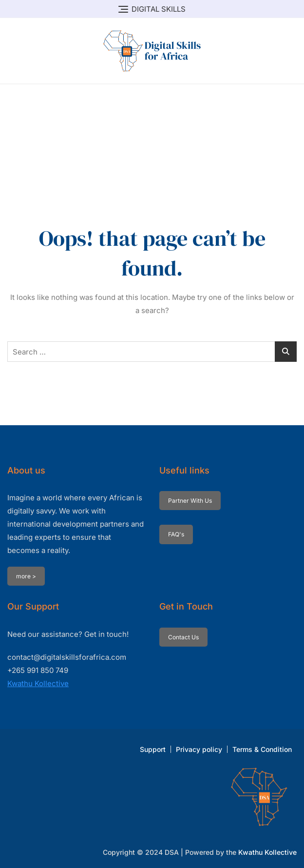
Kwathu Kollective (38, 683)
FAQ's (176, 534)
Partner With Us (190, 501)
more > (26, 576)
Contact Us (183, 637)
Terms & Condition (262, 749)
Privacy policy (199, 749)
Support (153, 749)
